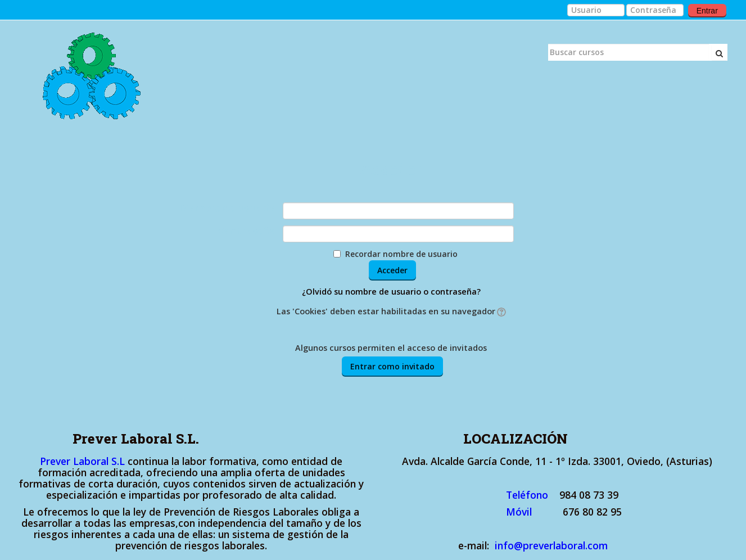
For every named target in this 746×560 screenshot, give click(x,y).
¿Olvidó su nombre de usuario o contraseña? (391, 292)
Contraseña (247, 232)
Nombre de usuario (228, 209)
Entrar (707, 11)
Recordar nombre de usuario (401, 254)
